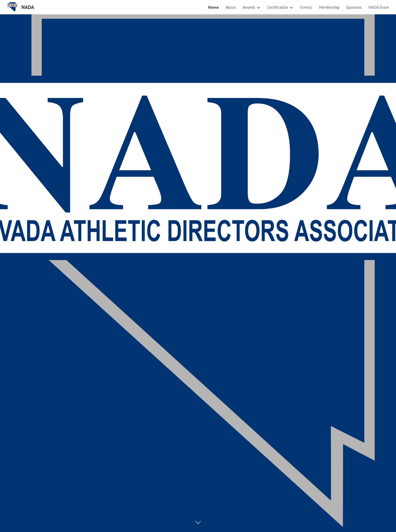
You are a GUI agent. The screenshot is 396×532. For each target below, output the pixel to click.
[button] (198, 523)
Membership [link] (329, 7)
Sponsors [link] (354, 7)
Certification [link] (278, 7)
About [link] (231, 7)
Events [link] (306, 7)
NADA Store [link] (379, 7)
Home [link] (213, 7)
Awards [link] (249, 7)
